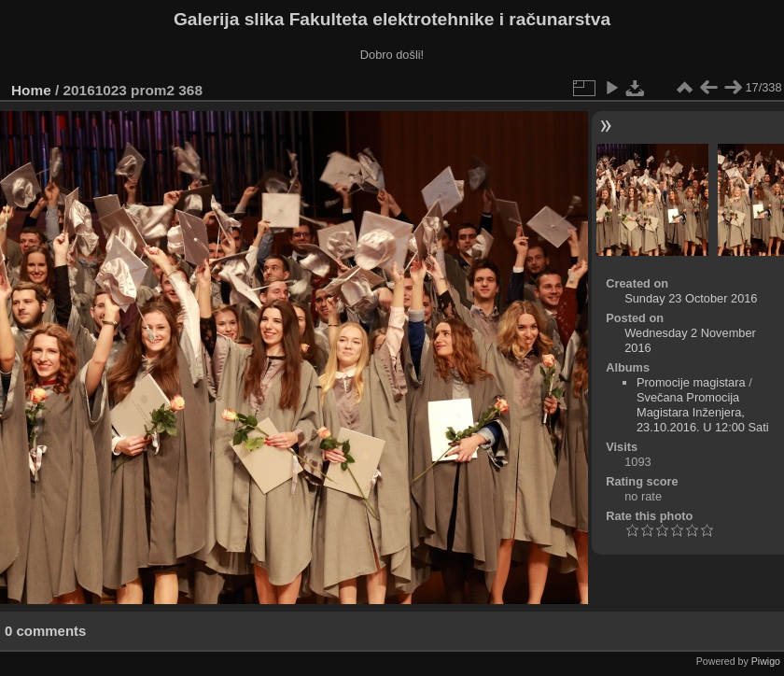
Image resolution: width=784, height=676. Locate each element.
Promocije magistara (691, 382)
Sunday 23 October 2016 (691, 298)
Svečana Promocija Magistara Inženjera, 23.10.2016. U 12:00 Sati (703, 412)
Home (31, 90)
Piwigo (766, 661)
